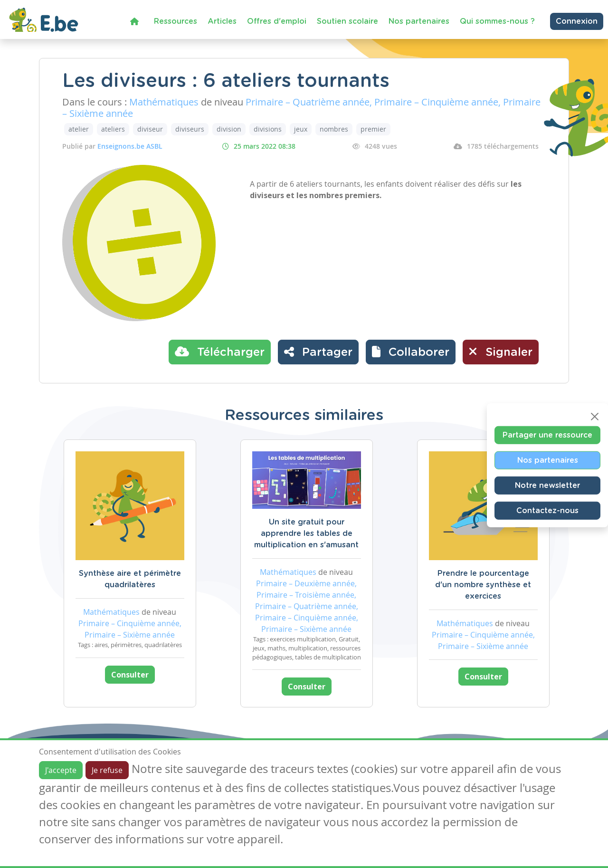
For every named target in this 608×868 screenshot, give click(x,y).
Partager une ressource (547, 435)
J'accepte (61, 770)
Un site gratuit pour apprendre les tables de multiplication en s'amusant (306, 534)
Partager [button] (318, 352)
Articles (222, 21)
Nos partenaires (419, 21)
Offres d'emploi (277, 21)
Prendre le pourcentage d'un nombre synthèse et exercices (483, 585)
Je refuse (107, 770)
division (229, 129)
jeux (301, 129)
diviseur (150, 129)
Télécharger (220, 352)
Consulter (130, 675)
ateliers (113, 129)
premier (373, 129)
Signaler (501, 352)
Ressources (176, 21)
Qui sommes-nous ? (497, 21)
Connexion (577, 21)
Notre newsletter (547, 485)
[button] (411, 352)
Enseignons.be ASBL (130, 146)
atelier (79, 129)
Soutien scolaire (347, 21)
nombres (334, 129)
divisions (268, 129)
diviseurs (190, 129)
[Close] (595, 416)
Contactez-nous (547, 510)
